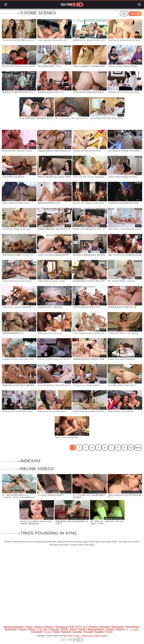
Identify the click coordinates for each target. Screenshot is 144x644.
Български (61, 627)
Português (37, 632)
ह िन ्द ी (82, 627)
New (124, 14)
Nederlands (118, 627)
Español (99, 632)
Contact (104, 636)
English (93, 627)
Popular (135, 14)
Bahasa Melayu (96, 629)
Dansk (82, 629)
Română (66, 632)
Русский (88, 632)
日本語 (64, 629)
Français (54, 629)
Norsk (32, 629)
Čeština (110, 629)
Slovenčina (11, 629)
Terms (70, 636)
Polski (56, 632)
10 (131, 448)
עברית (48, 632)
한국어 (109, 632)
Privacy (77, 636)
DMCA (85, 636)
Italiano (39, 627)
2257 (91, 636)
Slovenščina (132, 627)
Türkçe (29, 627)
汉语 (72, 627)
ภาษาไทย (42, 629)
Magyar (121, 629)
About (97, 636)
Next (138, 448)
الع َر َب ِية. (132, 629)
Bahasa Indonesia (13, 627)
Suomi (73, 629)
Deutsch (49, 627)
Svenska (77, 632)
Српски (23, 629)
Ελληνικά (104, 627)
